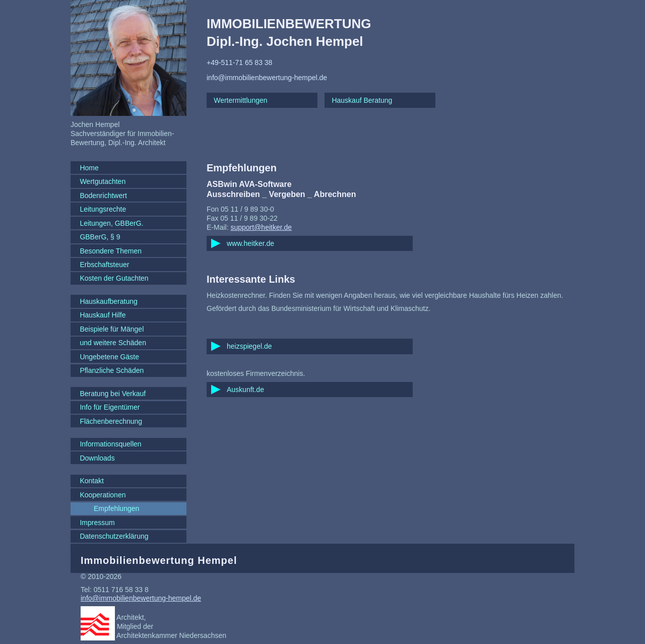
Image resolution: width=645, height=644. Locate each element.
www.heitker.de (250, 243)
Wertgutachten (103, 181)
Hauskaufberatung (108, 301)
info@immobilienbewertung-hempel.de (267, 78)
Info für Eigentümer (110, 407)
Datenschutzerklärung (114, 536)
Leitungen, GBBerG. (111, 223)
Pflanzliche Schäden (112, 370)
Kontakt (91, 481)
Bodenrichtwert (103, 196)
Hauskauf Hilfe (103, 315)
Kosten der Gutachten (114, 278)
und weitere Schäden (113, 343)
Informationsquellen (110, 444)
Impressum (97, 523)
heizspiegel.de (249, 346)
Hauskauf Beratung (362, 100)
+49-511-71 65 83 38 (239, 62)
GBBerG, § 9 (100, 237)
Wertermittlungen (240, 100)
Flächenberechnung (111, 421)
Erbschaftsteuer (104, 265)
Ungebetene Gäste (109, 357)
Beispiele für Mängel (112, 329)
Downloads (97, 458)
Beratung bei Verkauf (113, 394)
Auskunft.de (245, 390)
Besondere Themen (111, 251)
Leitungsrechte (103, 209)
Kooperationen (103, 495)
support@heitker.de (261, 227)
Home (89, 168)
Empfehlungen (116, 508)
